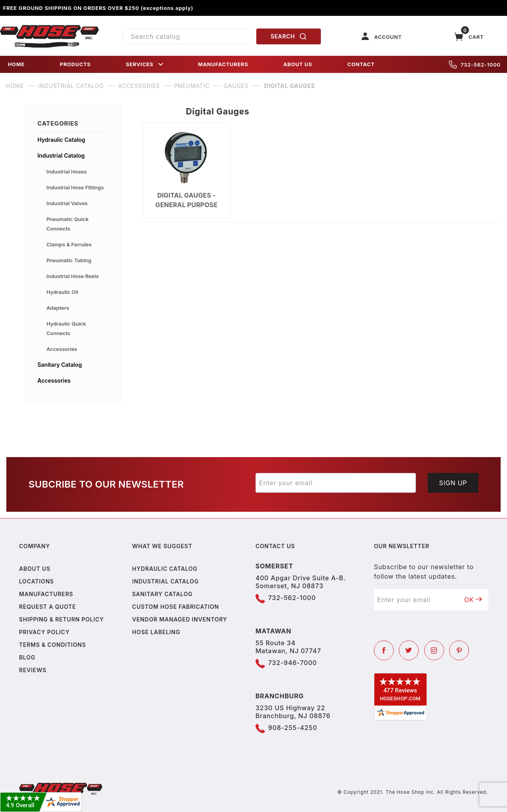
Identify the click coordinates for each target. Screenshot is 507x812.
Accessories (62, 349)
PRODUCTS (75, 64)
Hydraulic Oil (62, 292)
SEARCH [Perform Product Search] (289, 36)
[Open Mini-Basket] (469, 37)
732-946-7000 (293, 663)
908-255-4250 (293, 728)
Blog (27, 657)
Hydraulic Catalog (61, 140)
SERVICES (145, 64)
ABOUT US (298, 64)
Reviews (33, 670)
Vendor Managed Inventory (180, 619)
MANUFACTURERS (223, 64)
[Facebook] (384, 650)
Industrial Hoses (67, 172)
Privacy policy (44, 632)
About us (35, 569)
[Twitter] (409, 650)
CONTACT (361, 64)
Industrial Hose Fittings (75, 187)
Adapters (58, 308)
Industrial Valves (67, 203)
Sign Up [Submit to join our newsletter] (453, 483)
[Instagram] (434, 650)
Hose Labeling (156, 632)
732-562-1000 (475, 65)
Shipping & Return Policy (61, 619)
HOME (16, 64)
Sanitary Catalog (59, 365)
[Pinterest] (459, 650)
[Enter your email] (336, 483)
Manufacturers (46, 594)
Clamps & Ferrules (69, 244)
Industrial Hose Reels (72, 276)
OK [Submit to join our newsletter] (473, 600)
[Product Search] (187, 36)
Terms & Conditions (52, 645)
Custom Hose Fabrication (176, 607)
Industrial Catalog (61, 155)
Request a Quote (48, 607)
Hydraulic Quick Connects (66, 328)
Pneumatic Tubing (69, 260)
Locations (36, 581)
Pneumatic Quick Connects (67, 224)
